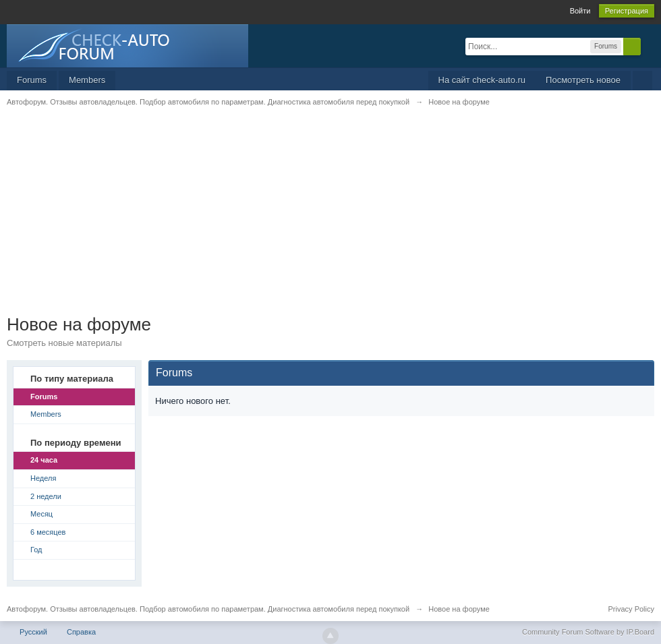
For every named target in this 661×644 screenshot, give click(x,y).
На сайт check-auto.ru (482, 80)
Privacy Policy (631, 609)
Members (87, 80)
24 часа (44, 460)
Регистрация (627, 11)
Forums (32, 80)
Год (36, 550)
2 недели (46, 496)
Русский (33, 632)
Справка (81, 632)
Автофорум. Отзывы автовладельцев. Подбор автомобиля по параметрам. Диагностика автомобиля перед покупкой (208, 609)
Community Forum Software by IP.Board (588, 632)
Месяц (41, 514)
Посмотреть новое (583, 80)
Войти (580, 11)
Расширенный (649, 46)
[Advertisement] (330, 219)
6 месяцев (48, 532)
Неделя (43, 478)
